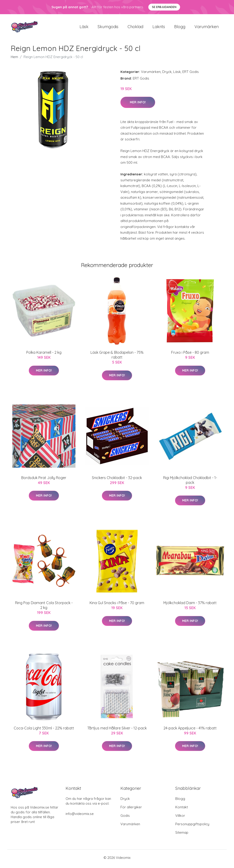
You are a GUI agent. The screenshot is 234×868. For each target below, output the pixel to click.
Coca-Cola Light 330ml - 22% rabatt (44, 730)
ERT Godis (191, 74)
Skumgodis (108, 28)
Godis (125, 818)
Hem (14, 59)
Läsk (84, 28)
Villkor (180, 818)
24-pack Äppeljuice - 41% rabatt (190, 730)
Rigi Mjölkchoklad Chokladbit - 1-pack (190, 482)
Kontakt (182, 810)
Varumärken (207, 28)
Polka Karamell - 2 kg (44, 355)
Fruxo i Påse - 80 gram (190, 355)
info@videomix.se (80, 816)
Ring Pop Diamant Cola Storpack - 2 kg (44, 608)
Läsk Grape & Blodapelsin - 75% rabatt (117, 357)
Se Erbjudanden (164, 7)
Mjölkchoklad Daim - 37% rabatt (190, 605)
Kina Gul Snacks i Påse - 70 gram (117, 605)
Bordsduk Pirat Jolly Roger (44, 480)
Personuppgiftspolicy (192, 826)
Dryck (167, 74)
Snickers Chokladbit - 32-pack (117, 480)
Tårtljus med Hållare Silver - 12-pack (117, 730)
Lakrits (159, 28)
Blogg (180, 28)
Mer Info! (138, 104)
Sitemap (182, 835)
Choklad (135, 28)
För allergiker (131, 810)
